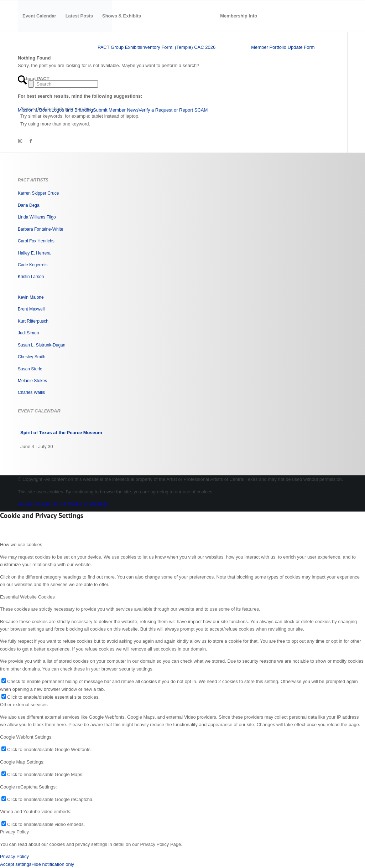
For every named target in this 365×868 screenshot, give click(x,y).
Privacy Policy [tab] (14, 832)
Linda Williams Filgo (37, 217)
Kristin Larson (31, 277)
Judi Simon (28, 333)
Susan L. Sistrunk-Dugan (41, 345)
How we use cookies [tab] (21, 545)
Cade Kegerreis (33, 265)
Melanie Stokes (32, 381)
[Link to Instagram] (20, 141)
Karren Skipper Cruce (38, 193)
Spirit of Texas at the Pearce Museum (61, 433)
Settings (100, 504)
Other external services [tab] (24, 705)
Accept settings (33, 504)
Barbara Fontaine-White (40, 229)
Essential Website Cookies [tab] (27, 597)
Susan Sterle (30, 369)
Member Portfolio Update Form (283, 47)
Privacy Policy (14, 856)
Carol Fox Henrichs (36, 241)
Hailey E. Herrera (34, 253)
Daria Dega (29, 205)
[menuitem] (39, 16)
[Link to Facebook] (31, 141)
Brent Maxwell (31, 309)
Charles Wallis (31, 392)
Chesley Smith (32, 357)
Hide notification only (71, 504)
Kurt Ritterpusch (33, 321)
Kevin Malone (31, 297)
